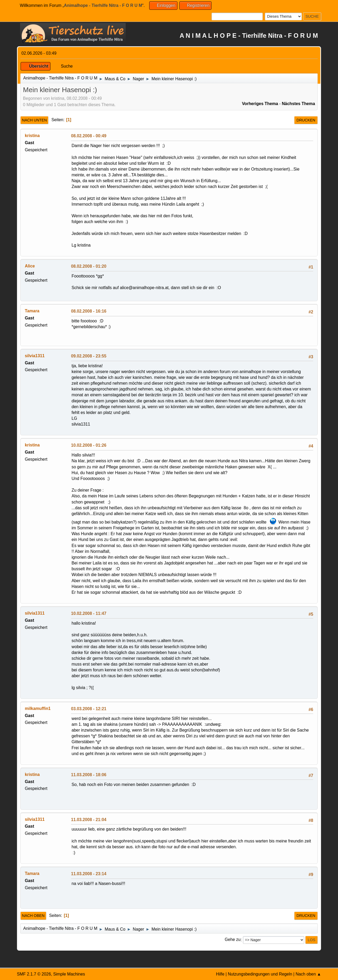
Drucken (306, 120)
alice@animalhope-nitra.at (144, 288)
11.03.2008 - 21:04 (89, 820)
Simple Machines (69, 974)
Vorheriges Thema (260, 104)
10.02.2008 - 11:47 (89, 613)
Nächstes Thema (298, 104)
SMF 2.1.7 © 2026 (34, 974)
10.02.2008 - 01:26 (89, 445)
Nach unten (34, 120)
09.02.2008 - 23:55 (89, 356)
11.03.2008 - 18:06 (89, 775)
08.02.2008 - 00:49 (89, 136)
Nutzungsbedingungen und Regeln (260, 974)
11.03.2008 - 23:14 (89, 874)
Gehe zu (233, 940)
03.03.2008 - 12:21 (89, 709)
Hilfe (220, 974)
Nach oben (33, 916)
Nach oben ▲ (308, 974)
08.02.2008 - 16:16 (89, 311)
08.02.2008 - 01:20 (89, 266)
